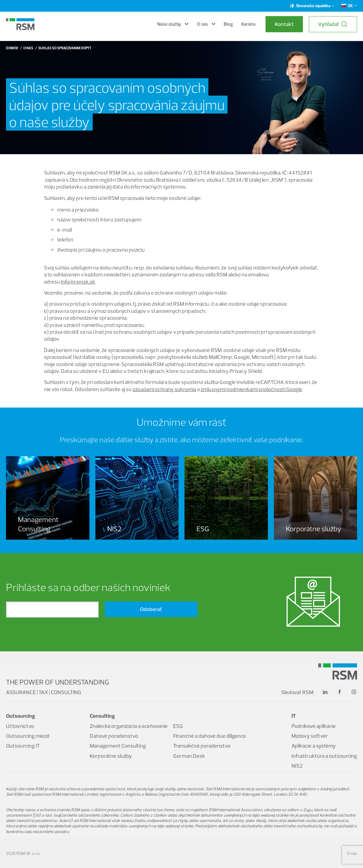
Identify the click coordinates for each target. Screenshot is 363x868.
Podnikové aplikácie (314, 726)
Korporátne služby (111, 756)
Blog (228, 24)
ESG (178, 726)
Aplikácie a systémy (314, 746)
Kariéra (248, 24)
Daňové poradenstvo (114, 736)
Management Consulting (118, 746)
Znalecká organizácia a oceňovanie (129, 726)
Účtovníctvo (20, 726)
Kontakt (284, 24)
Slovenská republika (312, 6)
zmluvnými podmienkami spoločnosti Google (251, 389)
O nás (206, 24)
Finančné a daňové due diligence (210, 736)
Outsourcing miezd (28, 736)
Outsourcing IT (23, 746)
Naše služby (173, 24)
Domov (12, 48)
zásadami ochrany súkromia (164, 389)
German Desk (189, 756)
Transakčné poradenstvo (202, 746)
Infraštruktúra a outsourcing (324, 756)
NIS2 (297, 766)
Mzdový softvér (310, 736)
